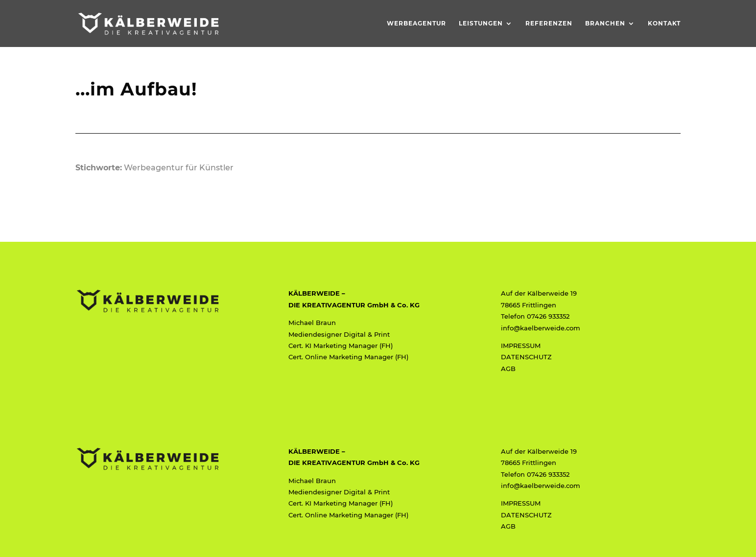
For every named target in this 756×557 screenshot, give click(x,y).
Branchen (605, 23)
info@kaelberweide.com (541, 328)
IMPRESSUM (521, 346)
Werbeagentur (416, 23)
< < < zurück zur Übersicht (129, 189)
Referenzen (549, 23)
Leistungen (481, 23)
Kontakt (664, 23)
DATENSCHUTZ (526, 357)
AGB (508, 369)
